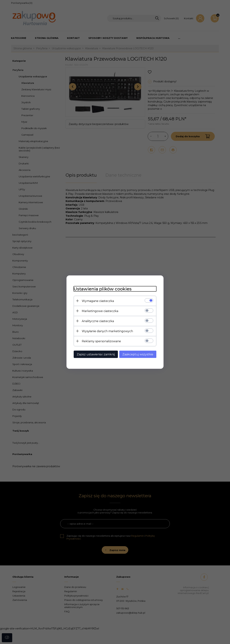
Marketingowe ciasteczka (100, 311)
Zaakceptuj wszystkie (138, 354)
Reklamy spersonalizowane (101, 341)
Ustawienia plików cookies (103, 289)
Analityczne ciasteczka (98, 321)
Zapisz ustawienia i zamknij (96, 354)
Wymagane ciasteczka (98, 301)
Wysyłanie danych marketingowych (107, 331)
